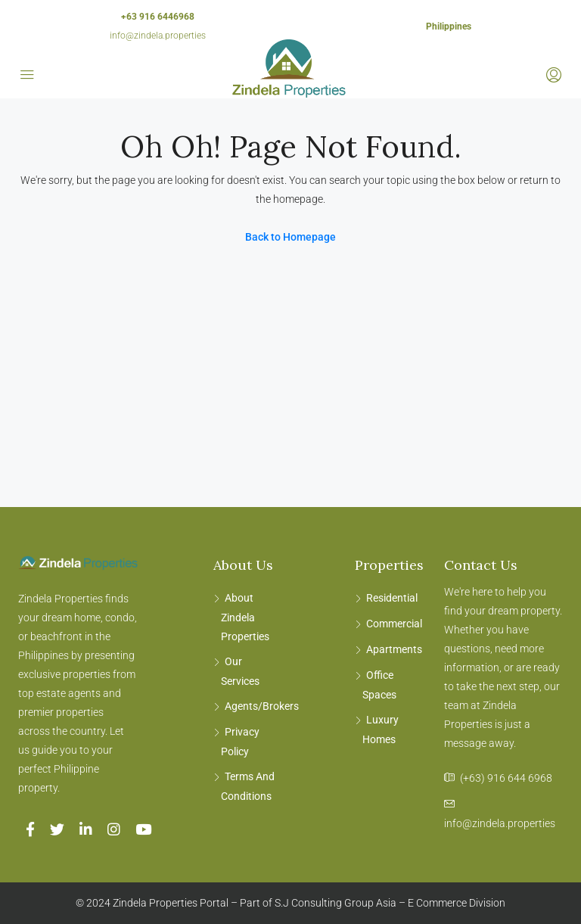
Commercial (394, 624)
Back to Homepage (290, 237)
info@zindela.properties (158, 36)
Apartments (394, 649)
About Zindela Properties (245, 617)
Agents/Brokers (262, 706)
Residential (392, 598)
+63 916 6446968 (158, 17)
